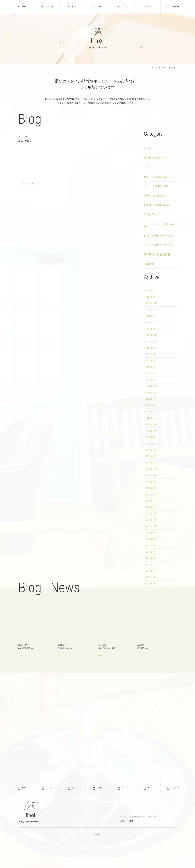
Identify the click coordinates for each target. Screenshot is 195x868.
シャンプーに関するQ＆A (159, 236)
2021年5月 (151, 361)
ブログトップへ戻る (28, 184)
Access (123, 7)
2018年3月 (151, 501)
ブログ (148, 149)
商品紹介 (149, 264)
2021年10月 (151, 342)
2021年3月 (151, 367)
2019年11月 (151, 424)
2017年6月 (151, 552)
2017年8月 (151, 539)
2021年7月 (151, 348)
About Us (47, 7)
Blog (148, 7)
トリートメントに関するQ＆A (159, 225)
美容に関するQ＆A (155, 158)
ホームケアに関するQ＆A (159, 245)
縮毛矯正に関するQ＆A (157, 205)
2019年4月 (151, 450)
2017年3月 (151, 571)
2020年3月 (151, 412)
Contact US (173, 7)
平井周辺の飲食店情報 (157, 254)
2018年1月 (151, 507)
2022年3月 (151, 322)
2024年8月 (151, 297)
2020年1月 (151, 418)
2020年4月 (151, 405)
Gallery (97, 7)
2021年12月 (151, 335)
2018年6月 (151, 488)
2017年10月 (151, 526)
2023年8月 (151, 310)
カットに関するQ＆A (156, 177)
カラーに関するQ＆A (156, 186)
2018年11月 (151, 469)
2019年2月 (151, 456)
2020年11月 (151, 393)
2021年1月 (151, 380)
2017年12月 (151, 514)
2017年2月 (151, 577)
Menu (72, 7)
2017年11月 (151, 520)
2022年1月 (151, 329)
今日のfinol (150, 167)
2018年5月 (151, 494)
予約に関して (152, 214)
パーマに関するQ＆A (156, 196)
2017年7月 (151, 545)
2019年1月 (151, 463)
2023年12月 (151, 303)
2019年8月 (151, 437)
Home (22, 7)
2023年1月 (151, 316)
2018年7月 (151, 482)
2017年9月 (151, 533)
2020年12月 (151, 386)
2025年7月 (151, 291)
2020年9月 (151, 399)
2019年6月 (151, 443)
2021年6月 (151, 354)
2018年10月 (151, 475)
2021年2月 (151, 373)
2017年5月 (151, 558)
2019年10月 (151, 431)
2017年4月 (151, 565)
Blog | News (163, 68)
